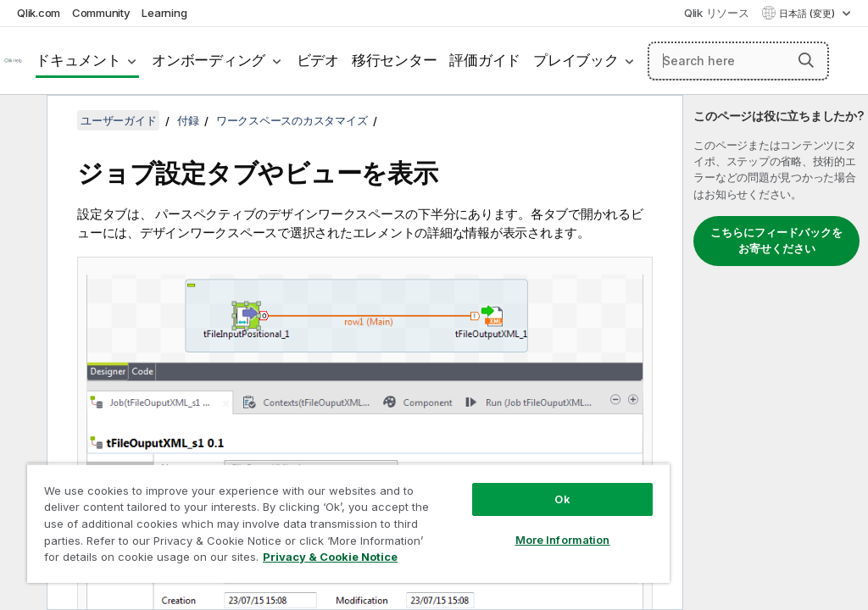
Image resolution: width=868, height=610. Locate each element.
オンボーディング (209, 60)
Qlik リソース (717, 13)
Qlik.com (39, 13)
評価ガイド (485, 60)
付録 (188, 120)
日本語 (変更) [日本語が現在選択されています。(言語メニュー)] (808, 14)
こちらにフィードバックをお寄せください (776, 241)
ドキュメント (78, 60)
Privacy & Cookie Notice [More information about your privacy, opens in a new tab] (330, 557)
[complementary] (776, 352)
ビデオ (318, 60)
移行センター (395, 60)
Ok (562, 499)
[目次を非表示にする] (21, 121)
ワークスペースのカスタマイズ (292, 120)
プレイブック (576, 60)
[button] (806, 60)
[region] (348, 523)
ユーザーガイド (118, 120)
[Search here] (738, 61)
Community (101, 13)
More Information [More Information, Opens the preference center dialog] (563, 540)
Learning (164, 13)
